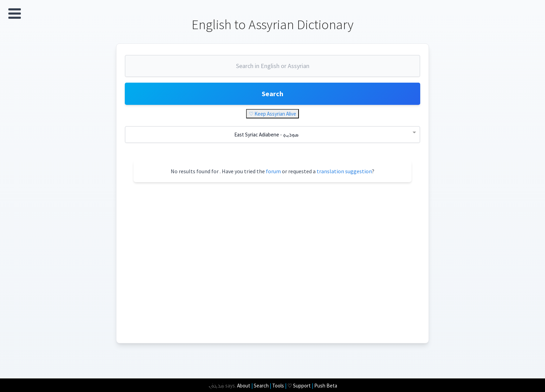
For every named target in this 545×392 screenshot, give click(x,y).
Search (272, 94)
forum (273, 171)
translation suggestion (344, 171)
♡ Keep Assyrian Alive (272, 114)
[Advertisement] (281, 251)
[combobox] (272, 69)
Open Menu (15, 14)
